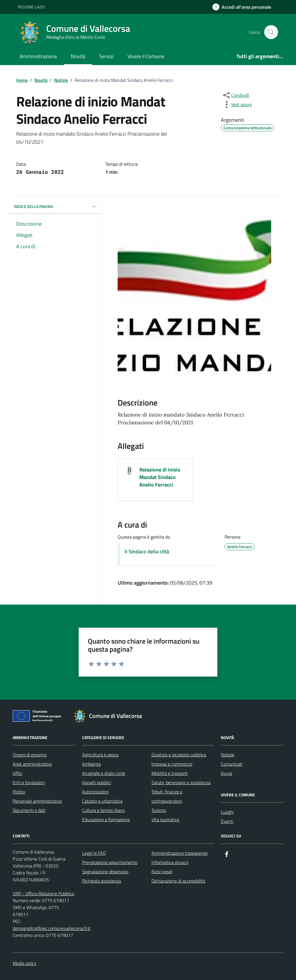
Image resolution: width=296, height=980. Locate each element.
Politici (19, 792)
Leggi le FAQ (94, 853)
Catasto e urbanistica (102, 801)
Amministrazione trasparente (180, 853)
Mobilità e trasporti (170, 773)
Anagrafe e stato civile (104, 773)
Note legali (162, 872)
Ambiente (91, 764)
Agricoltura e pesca (100, 755)
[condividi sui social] (236, 95)
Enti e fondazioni (29, 782)
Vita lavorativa (165, 819)
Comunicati (232, 764)
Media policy (25, 963)
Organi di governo (30, 755)
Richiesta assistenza (102, 881)
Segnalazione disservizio (105, 872)
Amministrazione (38, 56)
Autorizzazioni (95, 792)
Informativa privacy (170, 862)
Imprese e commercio (172, 764)
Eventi (227, 821)
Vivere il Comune (146, 56)
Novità (78, 56)
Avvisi (226, 773)
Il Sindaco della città (147, 551)
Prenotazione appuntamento (110, 862)
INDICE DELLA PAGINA (55, 207)
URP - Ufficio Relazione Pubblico (44, 894)
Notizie (227, 755)
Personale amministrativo (37, 801)
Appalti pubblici (97, 782)
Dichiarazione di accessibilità (178, 881)
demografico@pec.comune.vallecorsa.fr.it (52, 928)
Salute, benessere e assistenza (181, 782)
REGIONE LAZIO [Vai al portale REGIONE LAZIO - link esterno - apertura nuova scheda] (31, 7)
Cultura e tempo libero (103, 810)
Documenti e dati (29, 810)
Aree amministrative (32, 764)
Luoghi (227, 812)
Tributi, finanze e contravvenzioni (167, 796)
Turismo (159, 810)
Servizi (106, 56)
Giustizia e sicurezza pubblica (179, 755)
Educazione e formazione (106, 819)
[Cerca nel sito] (271, 32)
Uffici (17, 773)
